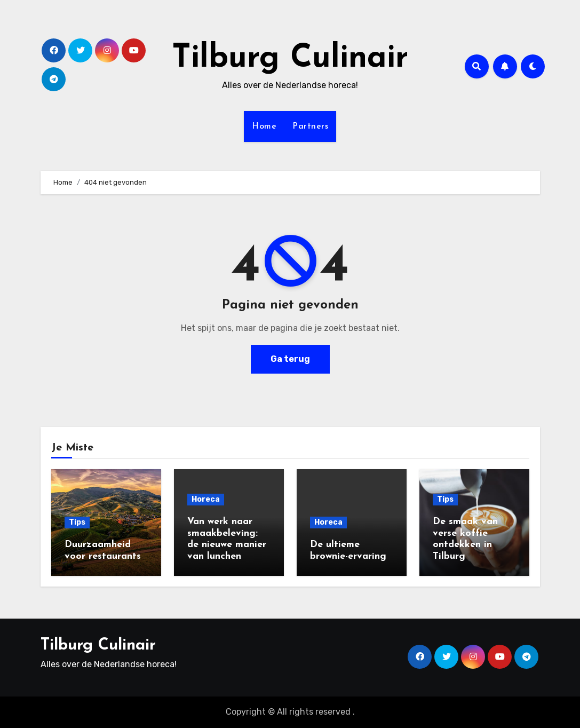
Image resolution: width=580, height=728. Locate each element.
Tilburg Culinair (290, 59)
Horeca (206, 499)
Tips (77, 522)
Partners (310, 126)
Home (264, 126)
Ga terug (290, 359)
